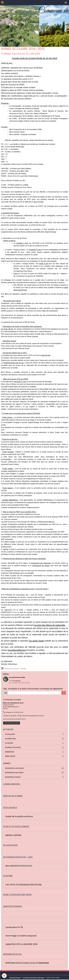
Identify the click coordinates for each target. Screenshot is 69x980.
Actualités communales (35, 747)
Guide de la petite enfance (19, 817)
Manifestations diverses (35, 777)
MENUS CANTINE (35, 756)
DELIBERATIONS (35, 752)
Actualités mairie (35, 739)
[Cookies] (4, 976)
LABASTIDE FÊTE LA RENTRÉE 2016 (21, 944)
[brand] (3, 3)
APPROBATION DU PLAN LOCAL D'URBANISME (27, 963)
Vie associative (35, 734)
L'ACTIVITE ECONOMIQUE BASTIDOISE (24, 885)
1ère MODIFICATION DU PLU (19, 866)
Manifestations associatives (35, 772)
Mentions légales (15, 978)
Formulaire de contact (12, 723)
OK (64, 693)
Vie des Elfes (35, 743)
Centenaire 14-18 (14, 927)
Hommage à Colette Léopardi (21, 936)
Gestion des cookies (53, 978)
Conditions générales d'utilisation (33, 978)
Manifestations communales (35, 768)
